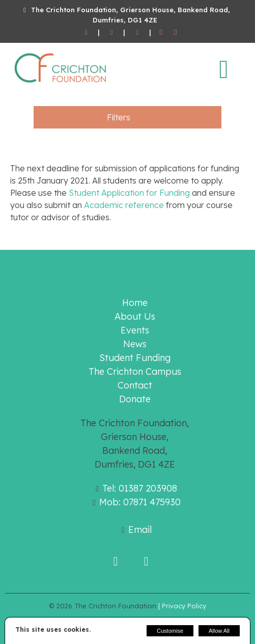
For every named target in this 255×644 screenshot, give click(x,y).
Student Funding (135, 358)
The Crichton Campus (135, 371)
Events (135, 330)
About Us (135, 316)
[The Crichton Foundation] (61, 85)
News (135, 344)
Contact (135, 385)
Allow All (219, 631)
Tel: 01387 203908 (140, 488)
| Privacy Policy (182, 606)
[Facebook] (161, 33)
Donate (135, 399)
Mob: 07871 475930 (140, 502)
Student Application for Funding (129, 193)
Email (140, 530)
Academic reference (124, 205)
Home (135, 303)
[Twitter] (175, 33)
